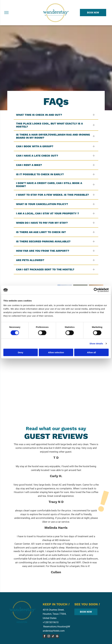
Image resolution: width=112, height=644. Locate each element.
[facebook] (45, 637)
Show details (96, 344)
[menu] (6, 13)
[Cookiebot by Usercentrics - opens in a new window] (96, 290)
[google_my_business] (57, 637)
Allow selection (56, 352)
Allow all (92, 352)
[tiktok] (53, 637)
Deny (20, 352)
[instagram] (49, 637)
